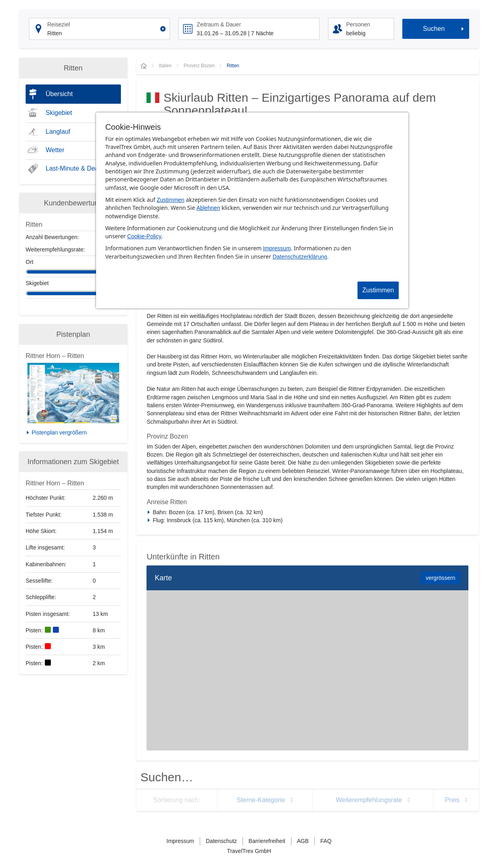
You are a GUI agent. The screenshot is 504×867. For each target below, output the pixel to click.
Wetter (55, 150)
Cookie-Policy (145, 236)
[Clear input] (163, 29)
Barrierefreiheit (267, 841)
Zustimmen (170, 200)
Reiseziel (59, 24)
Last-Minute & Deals (74, 168)
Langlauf (58, 132)
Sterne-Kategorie (261, 800)
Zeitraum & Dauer (219, 24)
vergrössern (440, 578)
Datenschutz (221, 841)
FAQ (326, 841)
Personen (358, 24)
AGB (303, 841)
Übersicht (59, 94)
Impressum (277, 248)
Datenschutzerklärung (300, 257)
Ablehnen (208, 208)
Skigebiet (59, 113)
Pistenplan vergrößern (59, 432)
